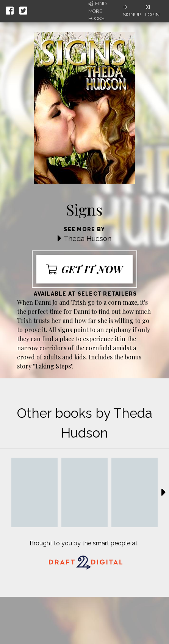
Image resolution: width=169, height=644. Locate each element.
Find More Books (97, 11)
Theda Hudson (88, 239)
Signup (132, 11)
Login (152, 11)
